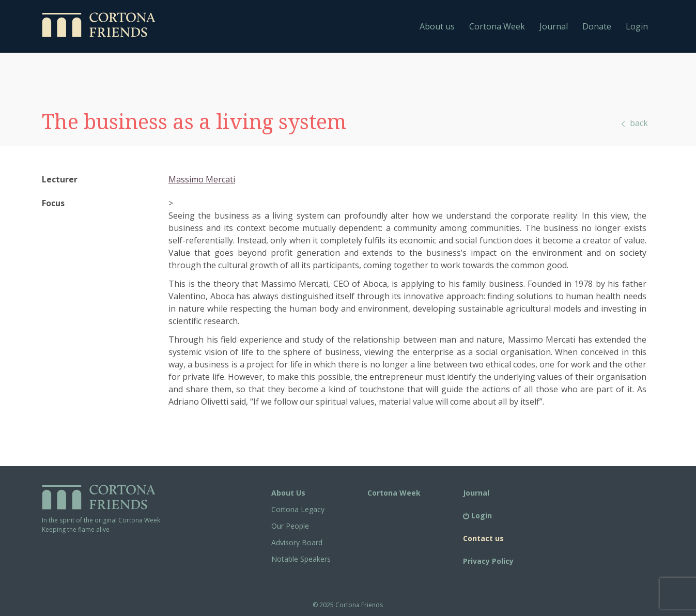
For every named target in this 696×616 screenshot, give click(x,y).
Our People (290, 526)
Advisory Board (297, 542)
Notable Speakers (301, 559)
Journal (554, 26)
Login (637, 26)
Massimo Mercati (202, 179)
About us (437, 26)
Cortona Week (497, 26)
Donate (597, 26)
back (634, 123)
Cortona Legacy (298, 509)
